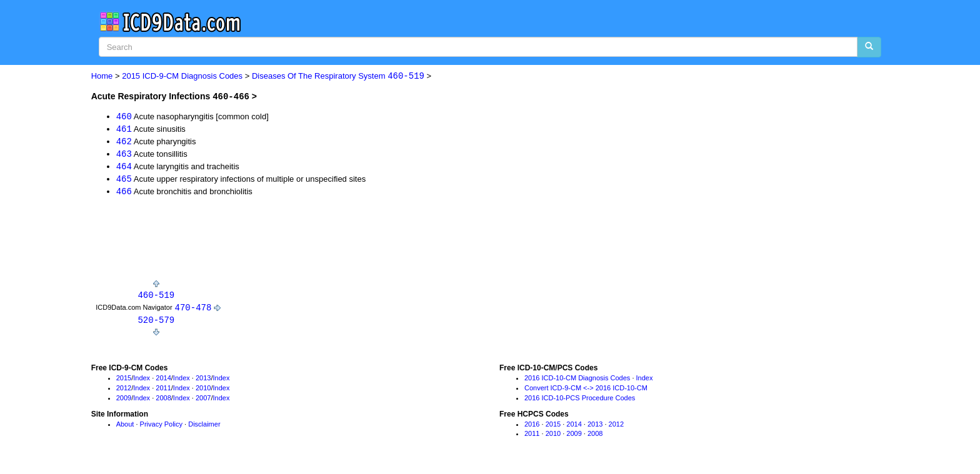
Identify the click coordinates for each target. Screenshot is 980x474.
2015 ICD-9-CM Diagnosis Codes (182, 77)
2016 (532, 427)
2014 (163, 382)
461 (124, 129)
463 (124, 155)
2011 (163, 391)
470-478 (193, 310)
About (125, 427)
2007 (203, 401)
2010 (203, 391)
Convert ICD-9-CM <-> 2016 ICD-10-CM (586, 391)
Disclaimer (204, 427)
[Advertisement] (319, 243)
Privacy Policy (161, 427)
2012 (124, 391)
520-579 (156, 323)
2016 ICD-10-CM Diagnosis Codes (577, 382)
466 (124, 193)
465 (124, 180)
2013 (203, 382)
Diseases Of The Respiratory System (338, 77)
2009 (124, 401)
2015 (124, 382)
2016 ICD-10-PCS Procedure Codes (580, 401)
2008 (163, 401)
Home (102, 77)
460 (124, 116)
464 (124, 167)
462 (124, 141)
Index (142, 382)
